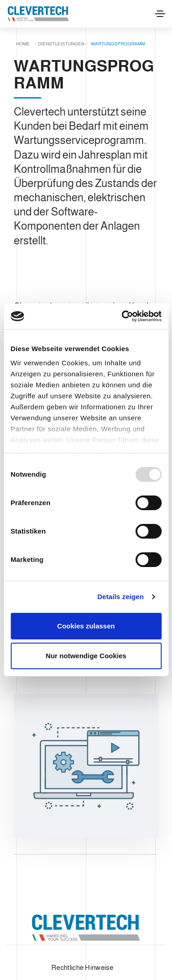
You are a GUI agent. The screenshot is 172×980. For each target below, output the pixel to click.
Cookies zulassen (86, 626)
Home (23, 44)
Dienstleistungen (61, 44)
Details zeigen (120, 597)
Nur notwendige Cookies (86, 656)
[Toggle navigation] (160, 14)
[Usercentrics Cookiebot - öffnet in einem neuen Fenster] (122, 316)
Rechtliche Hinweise (82, 967)
